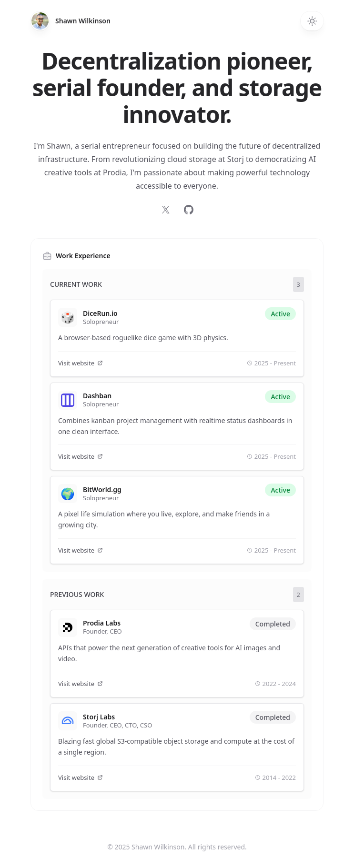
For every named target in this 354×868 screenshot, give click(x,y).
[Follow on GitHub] (189, 210)
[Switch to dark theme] (312, 21)
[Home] (40, 21)
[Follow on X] (166, 210)
